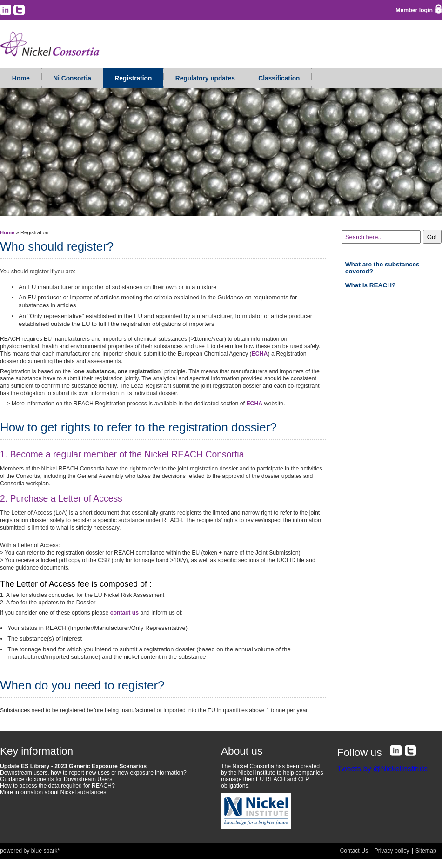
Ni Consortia (72, 78)
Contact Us (354, 851)
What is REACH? (371, 285)
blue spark (44, 851)
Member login (414, 10)
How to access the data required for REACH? (57, 786)
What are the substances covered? (382, 268)
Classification (279, 78)
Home (21, 78)
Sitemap (426, 851)
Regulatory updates (205, 78)
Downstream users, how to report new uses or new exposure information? (93, 773)
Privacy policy (392, 851)
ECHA (260, 354)
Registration (133, 78)
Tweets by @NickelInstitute (382, 769)
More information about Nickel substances (53, 792)
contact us (124, 613)
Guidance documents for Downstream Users (56, 779)
